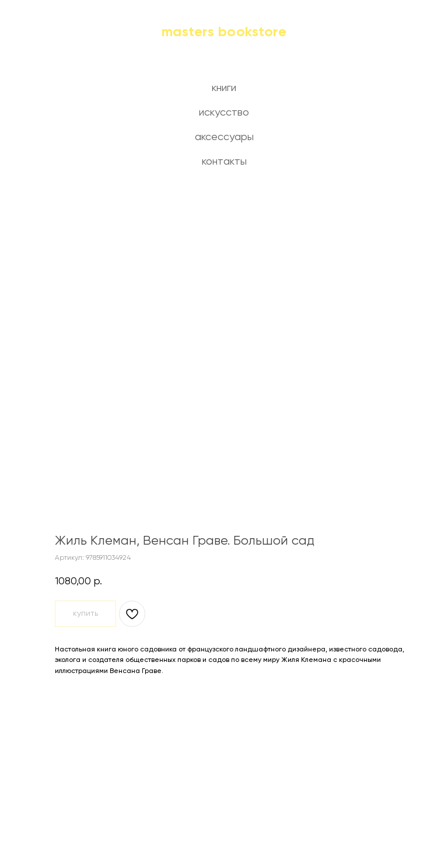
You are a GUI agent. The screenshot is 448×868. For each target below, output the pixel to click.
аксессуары (224, 137)
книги (224, 88)
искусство (224, 113)
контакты (224, 162)
